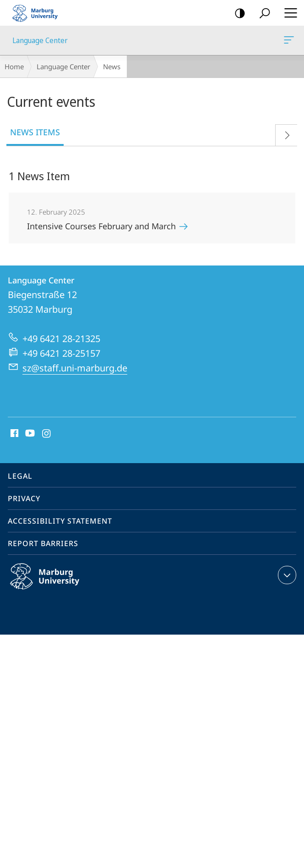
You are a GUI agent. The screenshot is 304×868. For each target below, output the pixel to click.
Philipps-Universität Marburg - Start (39, 13)
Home (14, 66)
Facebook (14, 434)
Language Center (288, 42)
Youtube (29, 434)
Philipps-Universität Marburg (54, 584)
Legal (20, 476)
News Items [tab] (35, 132)
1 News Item (39, 176)
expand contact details (286, 575)
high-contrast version (237, 14)
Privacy (24, 498)
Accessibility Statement (60, 521)
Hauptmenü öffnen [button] (288, 13)
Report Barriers (43, 543)
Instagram (47, 434)
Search (262, 14)
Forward (284, 133)
